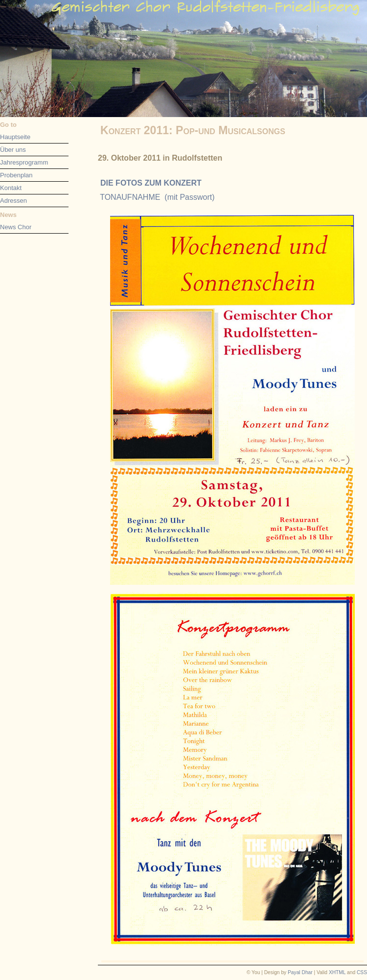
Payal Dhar (300, 972)
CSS (362, 972)
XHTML (337, 972)
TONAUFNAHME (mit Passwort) (157, 197)
